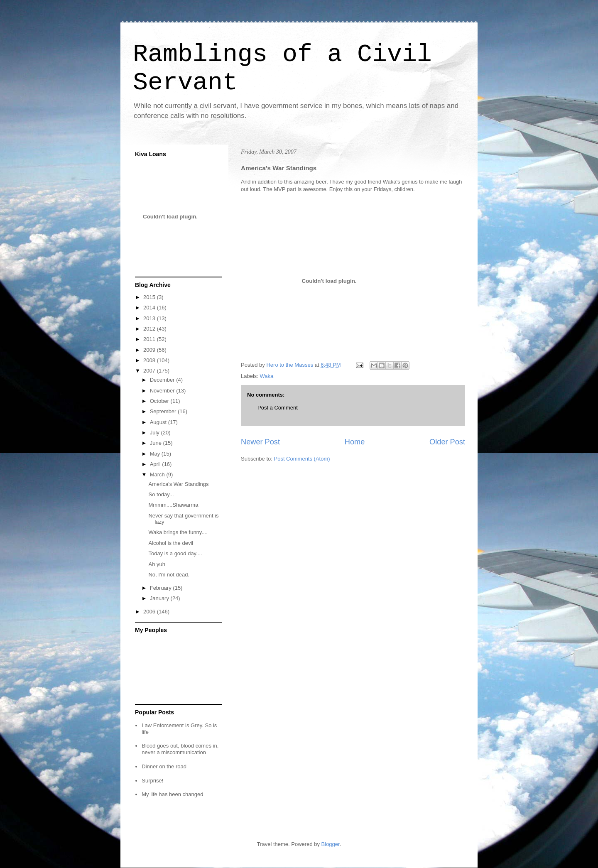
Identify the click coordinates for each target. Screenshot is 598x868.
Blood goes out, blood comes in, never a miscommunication (180, 749)
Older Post (447, 442)
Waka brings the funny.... (178, 532)
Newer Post (260, 442)
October (160, 401)
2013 (150, 318)
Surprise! (152, 781)
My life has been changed (172, 794)
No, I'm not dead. (169, 575)
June (157, 443)
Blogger (331, 844)
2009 (150, 350)
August (159, 422)
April (156, 464)
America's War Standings (178, 484)
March (158, 474)
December (163, 380)
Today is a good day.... (175, 553)
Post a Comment (278, 408)
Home (355, 442)
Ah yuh (157, 564)
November (163, 391)
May (156, 454)
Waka (267, 376)
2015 (150, 297)
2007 (150, 371)
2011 (150, 339)
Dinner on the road (164, 766)
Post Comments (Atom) (302, 459)
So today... (161, 494)
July (156, 433)
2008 (150, 360)
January (160, 598)
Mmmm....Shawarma (173, 505)
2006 (150, 612)
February (162, 588)
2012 (150, 329)
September (164, 411)
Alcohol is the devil (171, 543)
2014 (150, 308)
